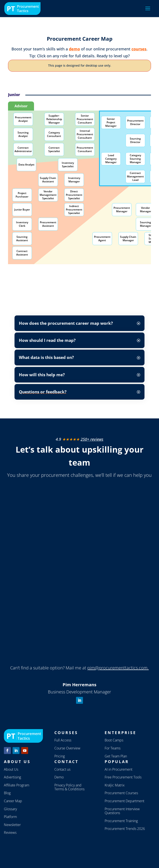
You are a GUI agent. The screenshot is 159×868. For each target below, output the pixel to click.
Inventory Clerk (22, 224)
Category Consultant (54, 134)
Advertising (12, 777)
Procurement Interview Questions (122, 811)
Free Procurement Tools (123, 777)
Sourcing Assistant (22, 239)
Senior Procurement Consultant (85, 119)
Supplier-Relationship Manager (54, 119)
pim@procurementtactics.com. (118, 668)
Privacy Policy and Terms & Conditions (69, 787)
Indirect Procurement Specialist (74, 209)
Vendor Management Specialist (48, 195)
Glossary (10, 809)
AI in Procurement (118, 769)
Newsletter (12, 825)
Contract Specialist (54, 149)
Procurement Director (135, 122)
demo (74, 49)
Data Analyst (26, 165)
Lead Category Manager (111, 159)
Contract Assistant (22, 253)
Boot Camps (114, 740)
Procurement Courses (121, 793)
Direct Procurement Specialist (74, 195)
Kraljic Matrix (115, 785)
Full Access (63, 740)
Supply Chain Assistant (48, 180)
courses (139, 49)
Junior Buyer (22, 210)
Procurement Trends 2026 (125, 829)
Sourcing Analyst (23, 134)
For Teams (113, 748)
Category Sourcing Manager (135, 159)
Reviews (10, 833)
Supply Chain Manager (128, 239)
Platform (10, 817)
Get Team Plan (116, 756)
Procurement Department (124, 801)
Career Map (13, 801)
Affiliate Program (17, 785)
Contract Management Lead (135, 176)
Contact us (62, 769)
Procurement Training (121, 821)
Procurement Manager (122, 210)
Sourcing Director (135, 140)
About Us (11, 769)
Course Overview (67, 748)
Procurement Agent (102, 239)
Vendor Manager (146, 210)
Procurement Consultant (85, 149)
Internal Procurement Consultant (85, 134)
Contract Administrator (23, 149)
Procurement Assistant (48, 224)
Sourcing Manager (146, 224)
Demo (59, 777)
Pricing (60, 756)
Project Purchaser (22, 195)
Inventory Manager (74, 180)
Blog (7, 793)
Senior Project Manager (111, 122)
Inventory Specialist (68, 165)
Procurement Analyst (23, 119)
